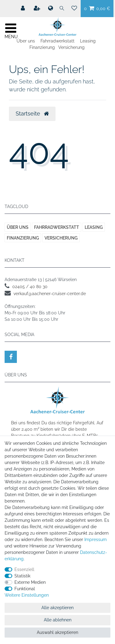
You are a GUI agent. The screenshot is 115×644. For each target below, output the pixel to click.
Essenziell (24, 569)
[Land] (50, 9)
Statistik (22, 576)
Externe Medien (30, 582)
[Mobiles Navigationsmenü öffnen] (11, 30)
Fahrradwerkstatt (57, 41)
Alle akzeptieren (57, 608)
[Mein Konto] (23, 8)
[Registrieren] (38, 8)
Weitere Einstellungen (27, 595)
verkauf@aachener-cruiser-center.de (50, 294)
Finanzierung (42, 47)
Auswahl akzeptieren (57, 632)
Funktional (25, 589)
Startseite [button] (32, 114)
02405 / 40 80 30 (30, 287)
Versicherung (71, 47)
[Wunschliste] (74, 9)
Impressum (96, 540)
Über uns (26, 41)
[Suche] (62, 9)
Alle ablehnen (58, 620)
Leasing (88, 41)
